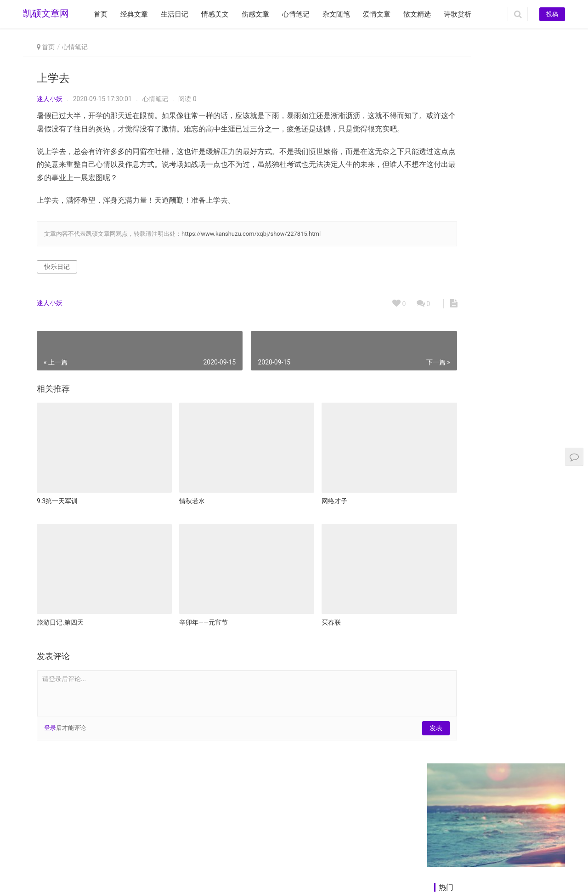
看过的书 (509, 399)
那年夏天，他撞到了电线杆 (478, 243)
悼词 (504, 334)
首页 (101, 14)
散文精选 (417, 14)
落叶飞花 (509, 636)
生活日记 (175, 14)
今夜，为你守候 (453, 399)
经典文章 (134, 14)
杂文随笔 (336, 14)
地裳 (440, 740)
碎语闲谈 (509, 570)
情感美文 (215, 14)
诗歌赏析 (458, 14)
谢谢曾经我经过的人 (459, 570)
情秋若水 (175, 502)
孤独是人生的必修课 (523, 740)
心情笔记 (296, 14)
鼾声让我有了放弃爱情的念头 (481, 211)
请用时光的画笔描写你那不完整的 (488, 195)
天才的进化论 (451, 806)
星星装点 (509, 465)
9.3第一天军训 (57, 502)
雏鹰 (440, 636)
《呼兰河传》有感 (520, 806)
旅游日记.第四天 (60, 612)
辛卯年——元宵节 (186, 612)
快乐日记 (57, 280)
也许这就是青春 (453, 334)
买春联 (296, 612)
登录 (50, 718)
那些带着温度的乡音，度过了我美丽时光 (498, 179)
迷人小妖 (50, 99)
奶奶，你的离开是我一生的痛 (481, 227)
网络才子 (300, 502)
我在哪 (442, 465)
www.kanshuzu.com (92, 865)
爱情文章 (377, 14)
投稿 (552, 14)
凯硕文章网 (46, 14)
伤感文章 (255, 14)
